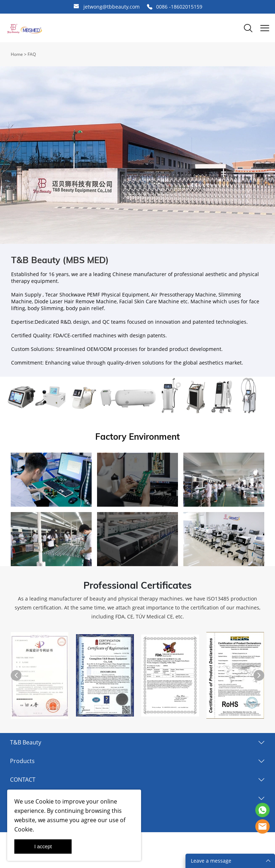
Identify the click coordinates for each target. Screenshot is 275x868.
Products (22, 761)
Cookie (45, 801)
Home (17, 54)
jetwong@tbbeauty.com (112, 7)
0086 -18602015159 (179, 7)
